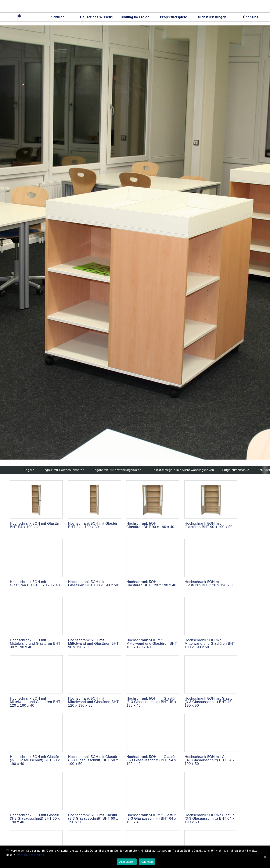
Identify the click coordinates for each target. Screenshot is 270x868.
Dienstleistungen (212, 17)
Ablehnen (147, 862)
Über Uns (251, 17)
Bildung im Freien (135, 17)
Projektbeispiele (174, 17)
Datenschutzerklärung (30, 855)
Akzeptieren (127, 862)
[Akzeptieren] (265, 857)
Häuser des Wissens (96, 17)
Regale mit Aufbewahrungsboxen (117, 470)
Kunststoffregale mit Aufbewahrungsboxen (182, 470)
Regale (29, 470)
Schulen (58, 17)
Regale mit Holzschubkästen (63, 470)
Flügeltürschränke (236, 470)
